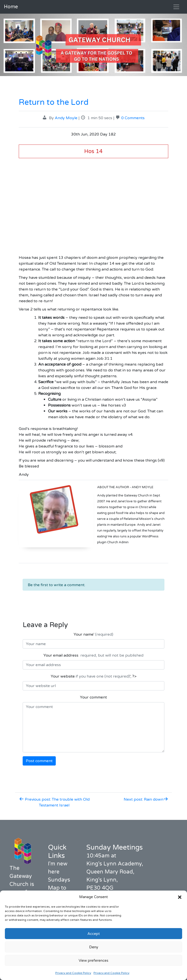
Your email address (93, 655)
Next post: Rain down (146, 799)
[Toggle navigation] (176, 7)
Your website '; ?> (93, 676)
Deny (94, 947)
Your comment (93, 697)
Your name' (93, 634)
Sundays (59, 880)
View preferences (93, 961)
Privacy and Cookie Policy (73, 973)
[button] (180, 897)
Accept (94, 934)
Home (11, 7)
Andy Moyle (66, 118)
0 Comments (133, 118)
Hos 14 (93, 151)
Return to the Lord (54, 102)
